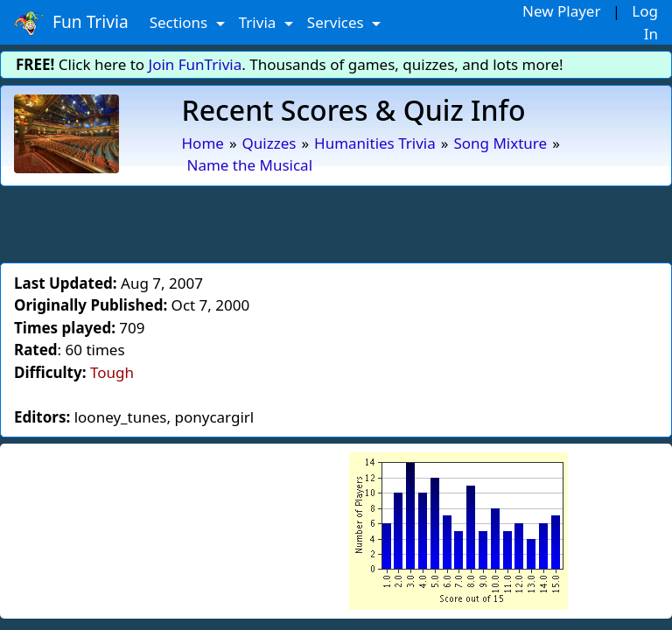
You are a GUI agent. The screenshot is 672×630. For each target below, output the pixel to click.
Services (337, 22)
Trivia (259, 22)
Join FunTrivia (196, 64)
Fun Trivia (71, 23)
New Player (561, 11)
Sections (181, 22)
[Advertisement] (336, 221)
